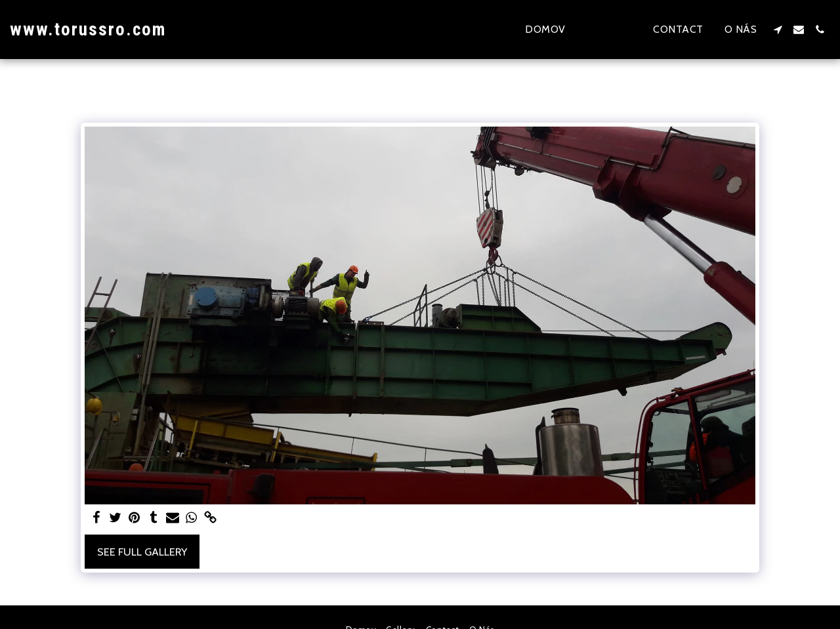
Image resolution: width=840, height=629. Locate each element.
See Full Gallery (142, 552)
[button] (778, 30)
